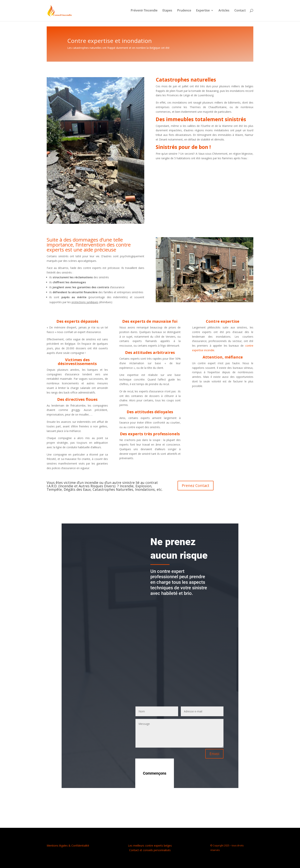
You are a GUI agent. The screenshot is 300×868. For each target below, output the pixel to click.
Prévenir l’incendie (144, 11)
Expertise (203, 11)
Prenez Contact (196, 485)
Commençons (155, 773)
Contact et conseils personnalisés (150, 850)
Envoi (214, 754)
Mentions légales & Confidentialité (68, 846)
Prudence (184, 11)
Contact (240, 11)
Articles (224, 11)
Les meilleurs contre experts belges (150, 846)
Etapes (167, 11)
